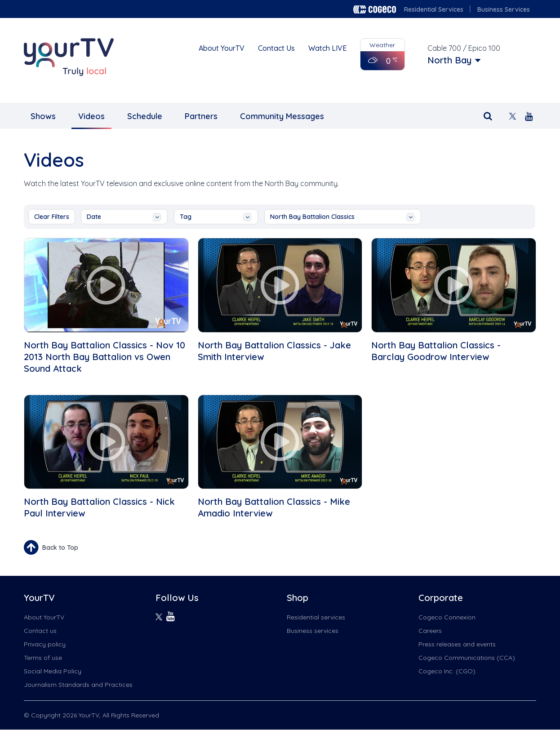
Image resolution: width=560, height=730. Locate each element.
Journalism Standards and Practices (78, 685)
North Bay (449, 60)
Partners (201, 116)
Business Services (504, 9)
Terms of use (43, 658)
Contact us (40, 631)
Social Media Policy (53, 671)
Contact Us (276, 48)
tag (216, 217)
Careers (430, 631)
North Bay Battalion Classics (342, 217)
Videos (91, 116)
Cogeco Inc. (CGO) (447, 671)
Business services (313, 631)
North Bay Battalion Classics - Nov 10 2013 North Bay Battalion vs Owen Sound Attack (104, 357)
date (124, 217)
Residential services (316, 617)
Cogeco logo (375, 9)
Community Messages (282, 116)
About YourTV (222, 48)
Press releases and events (457, 644)
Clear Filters (52, 217)
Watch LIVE (327, 48)
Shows (43, 116)
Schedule (145, 116)
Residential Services (434, 9)
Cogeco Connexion (447, 617)
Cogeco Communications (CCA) (467, 658)
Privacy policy (45, 644)
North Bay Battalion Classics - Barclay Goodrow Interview (436, 351)
